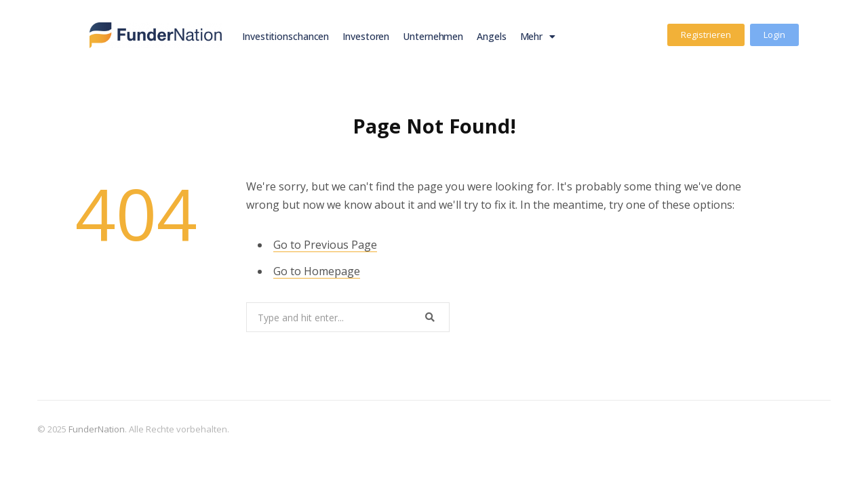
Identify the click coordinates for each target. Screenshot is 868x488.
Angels (491, 36)
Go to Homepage (317, 271)
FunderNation (97, 429)
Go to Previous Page (325, 245)
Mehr (538, 36)
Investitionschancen (285, 36)
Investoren (366, 36)
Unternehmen (433, 36)
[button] (706, 35)
